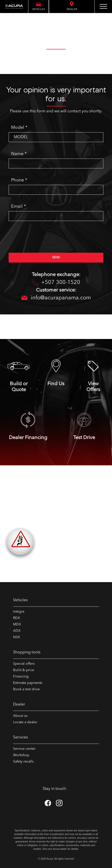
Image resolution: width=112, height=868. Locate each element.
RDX (17, 618)
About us (20, 716)
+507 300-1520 (56, 283)
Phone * (19, 180)
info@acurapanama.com (56, 298)
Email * (19, 206)
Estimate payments (28, 683)
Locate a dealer (25, 722)
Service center (24, 749)
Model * (19, 128)
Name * (19, 154)
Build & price (24, 670)
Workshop (21, 755)
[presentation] (46, 239)
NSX (17, 637)
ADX (17, 631)
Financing (21, 677)
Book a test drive (26, 689)
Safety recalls (23, 762)
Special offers (24, 664)
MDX (17, 624)
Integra (19, 612)
